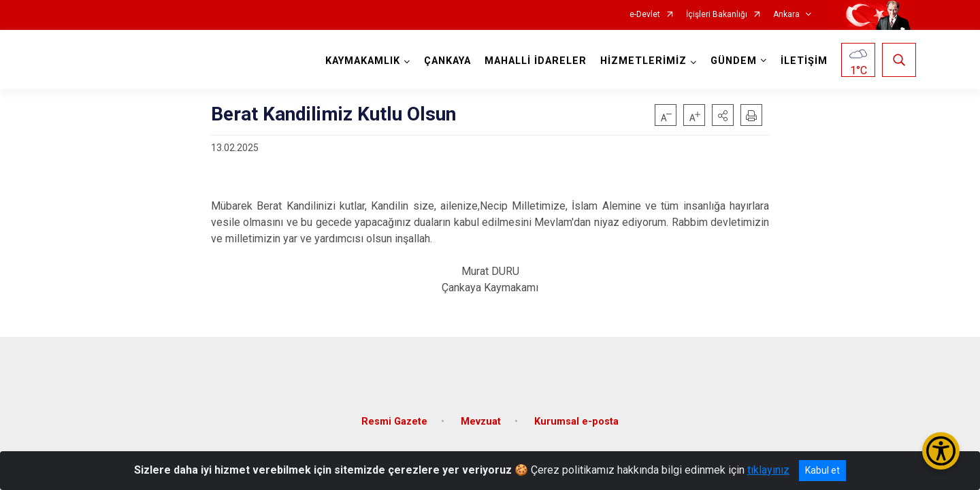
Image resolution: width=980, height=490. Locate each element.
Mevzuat (481, 413)
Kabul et (822, 470)
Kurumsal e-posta (576, 413)
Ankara (786, 15)
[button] (723, 115)
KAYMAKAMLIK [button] (361, 61)
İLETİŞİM (802, 61)
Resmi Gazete (394, 413)
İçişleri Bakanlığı (717, 15)
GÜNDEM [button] (732, 61)
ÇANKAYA (445, 61)
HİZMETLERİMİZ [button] (641, 61)
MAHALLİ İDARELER (534, 61)
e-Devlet (645, 15)
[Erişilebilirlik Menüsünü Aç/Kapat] (941, 451)
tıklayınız (768, 470)
